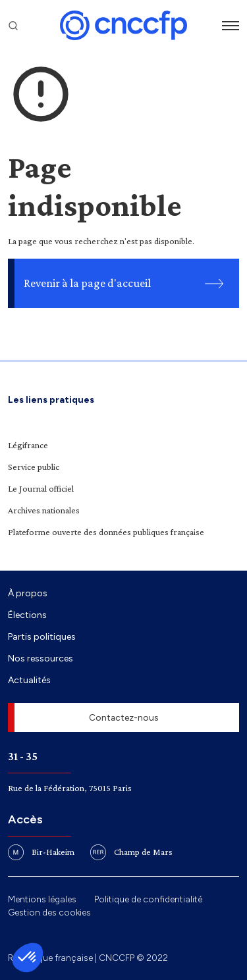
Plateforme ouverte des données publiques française (106, 532)
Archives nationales (44, 510)
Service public (34, 467)
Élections (27, 615)
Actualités (29, 680)
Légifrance (28, 445)
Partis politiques (42, 636)
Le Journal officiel (41, 488)
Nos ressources (41, 658)
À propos (28, 593)
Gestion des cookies (49, 912)
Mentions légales (42, 899)
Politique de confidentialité (148, 899)
